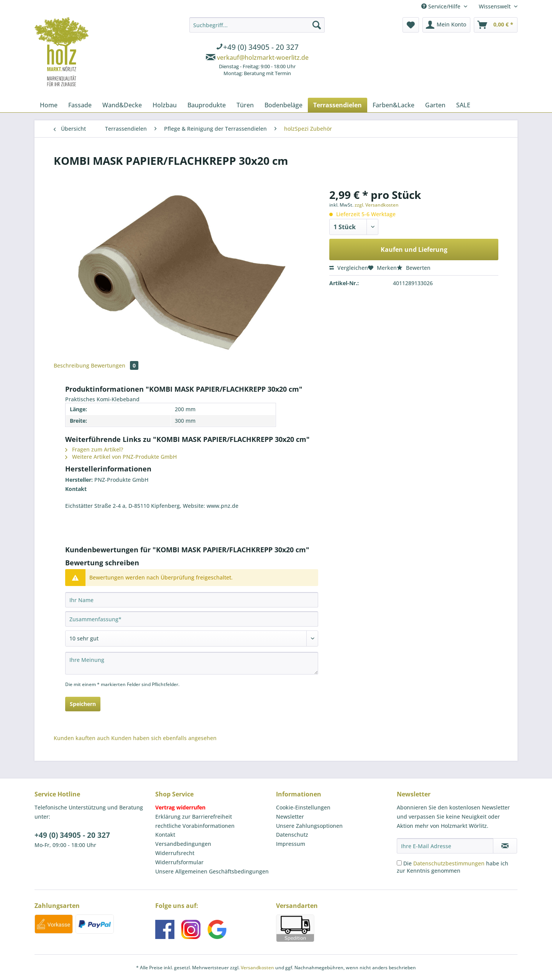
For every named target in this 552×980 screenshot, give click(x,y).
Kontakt (165, 835)
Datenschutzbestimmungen (449, 863)
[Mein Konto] (446, 25)
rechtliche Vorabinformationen (195, 826)
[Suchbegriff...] (257, 25)
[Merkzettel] (411, 25)
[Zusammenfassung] (192, 619)
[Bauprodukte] (207, 105)
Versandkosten (257, 968)
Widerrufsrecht (175, 853)
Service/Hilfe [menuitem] (442, 6)
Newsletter (290, 817)
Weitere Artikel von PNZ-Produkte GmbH (121, 457)
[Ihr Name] (192, 600)
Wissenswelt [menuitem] (495, 6)
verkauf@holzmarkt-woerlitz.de (263, 57)
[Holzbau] (165, 105)
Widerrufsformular (179, 862)
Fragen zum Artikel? (94, 449)
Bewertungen (115, 365)
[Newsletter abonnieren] (505, 846)
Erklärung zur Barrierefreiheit (194, 817)
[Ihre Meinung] (192, 663)
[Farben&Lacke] (393, 105)
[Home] (49, 105)
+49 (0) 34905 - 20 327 (72, 835)
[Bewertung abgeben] (192, 639)
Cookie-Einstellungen (303, 807)
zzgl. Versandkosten (377, 205)
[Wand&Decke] (122, 105)
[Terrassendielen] (338, 105)
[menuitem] (257, 48)
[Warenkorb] (496, 25)
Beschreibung (71, 365)
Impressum (291, 844)
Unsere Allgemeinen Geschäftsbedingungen (212, 871)
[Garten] (435, 105)
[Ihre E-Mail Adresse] (445, 846)
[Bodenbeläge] (283, 105)
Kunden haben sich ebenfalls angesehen (164, 738)
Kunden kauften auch (82, 738)
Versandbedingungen (183, 844)
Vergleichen (349, 268)
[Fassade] (80, 105)
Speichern (83, 704)
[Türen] (245, 105)
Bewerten (414, 268)
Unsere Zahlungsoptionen (309, 826)
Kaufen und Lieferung (414, 250)
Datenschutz (292, 835)
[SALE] (463, 105)
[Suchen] (317, 25)
